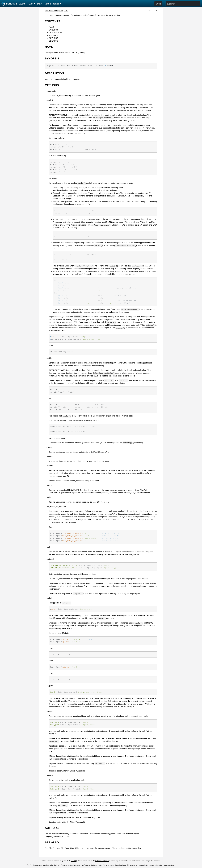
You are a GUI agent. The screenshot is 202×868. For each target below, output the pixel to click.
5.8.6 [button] (31, 4)
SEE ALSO (53, 41)
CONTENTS (52, 21)
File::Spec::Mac (51, 11)
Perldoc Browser (14, 4)
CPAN (66, 11)
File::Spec (53, 848)
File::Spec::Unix (68, 848)
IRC (128, 865)
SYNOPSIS (54, 30)
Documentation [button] (52, 4)
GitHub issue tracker (102, 861)
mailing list (121, 865)
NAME (52, 27)
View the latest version (111, 15)
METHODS (54, 35)
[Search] (183, 4)
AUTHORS (53, 38)
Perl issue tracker (108, 865)
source (61, 11)
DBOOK (74, 861)
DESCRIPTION (55, 33)
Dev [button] (39, 4)
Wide (158, 4)
